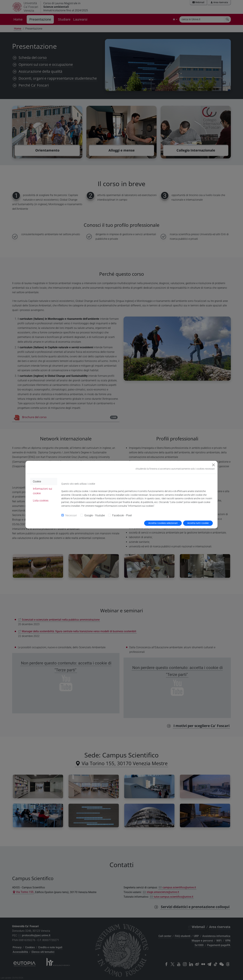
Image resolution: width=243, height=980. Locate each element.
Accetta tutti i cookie (198, 523)
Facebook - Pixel (122, 515)
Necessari (71, 515)
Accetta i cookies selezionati (163, 523)
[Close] (213, 465)
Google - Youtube (95, 515)
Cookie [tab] (37, 481)
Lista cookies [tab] (41, 501)
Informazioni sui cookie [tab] (43, 491)
